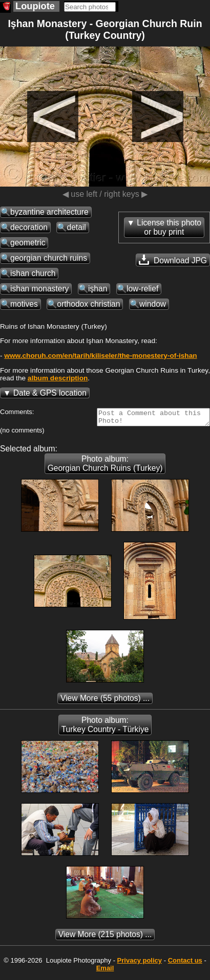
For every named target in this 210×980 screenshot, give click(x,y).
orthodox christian (88, 304)
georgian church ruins (49, 258)
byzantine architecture (49, 212)
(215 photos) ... (105, 937)
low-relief (142, 289)
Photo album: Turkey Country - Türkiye (105, 728)
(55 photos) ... (105, 701)
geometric (28, 243)
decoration (29, 227)
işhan (98, 289)
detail (76, 227)
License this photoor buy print (169, 227)
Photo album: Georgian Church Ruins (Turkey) (105, 466)
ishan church (33, 273)
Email (105, 971)
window (153, 304)
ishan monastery (39, 289)
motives (24, 304)
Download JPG (173, 260)
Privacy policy (140, 963)
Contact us (185, 963)
